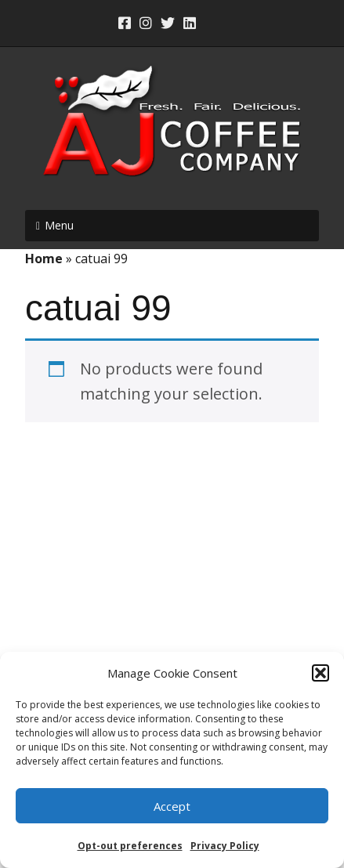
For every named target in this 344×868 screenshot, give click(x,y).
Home (44, 259)
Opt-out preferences (130, 846)
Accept (172, 806)
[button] (320, 673)
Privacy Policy (225, 846)
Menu (59, 225)
